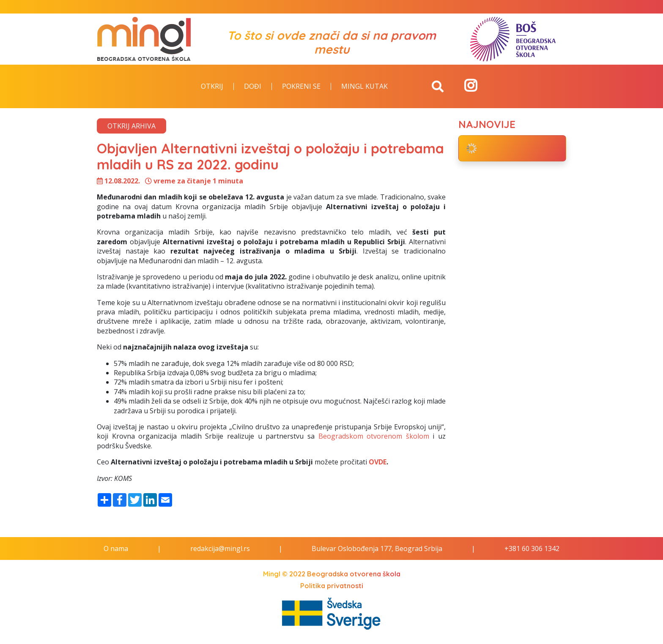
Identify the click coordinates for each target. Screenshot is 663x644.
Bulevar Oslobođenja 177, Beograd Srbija (377, 548)
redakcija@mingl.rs (220, 548)
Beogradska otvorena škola (354, 574)
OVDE (378, 462)
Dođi (253, 87)
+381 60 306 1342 (532, 548)
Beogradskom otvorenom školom (374, 436)
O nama (116, 548)
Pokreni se (301, 87)
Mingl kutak (364, 87)
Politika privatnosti (332, 586)
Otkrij (212, 87)
